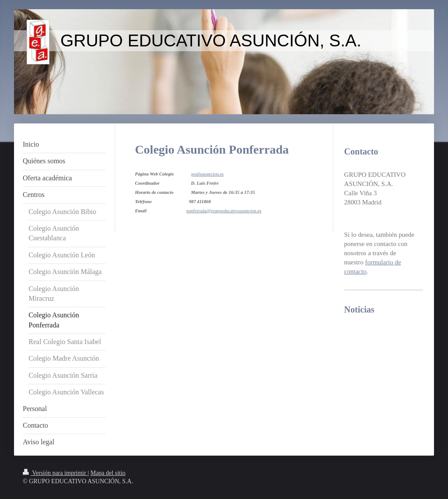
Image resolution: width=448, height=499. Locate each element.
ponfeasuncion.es (207, 174)
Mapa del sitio (108, 473)
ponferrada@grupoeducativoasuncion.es (224, 211)
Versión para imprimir (55, 473)
